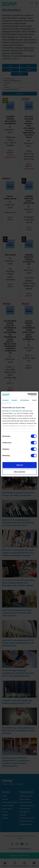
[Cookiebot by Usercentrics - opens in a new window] (28, 394)
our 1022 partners (15, 411)
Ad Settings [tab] (25, 400)
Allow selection (19, 472)
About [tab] (34, 400)
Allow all (19, 465)
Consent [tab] (6, 400)
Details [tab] (14, 400)
